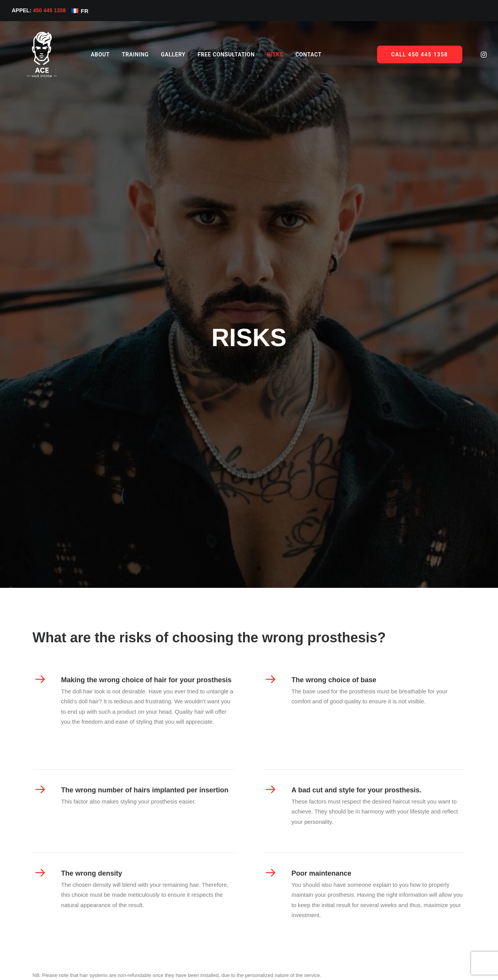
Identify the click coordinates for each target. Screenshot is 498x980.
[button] (483, 54)
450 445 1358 (50, 10)
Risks (261, 54)
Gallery (159, 54)
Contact (294, 54)
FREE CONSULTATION (213, 54)
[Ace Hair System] (35, 54)
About (87, 54)
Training (121, 54)
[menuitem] (87, 54)
